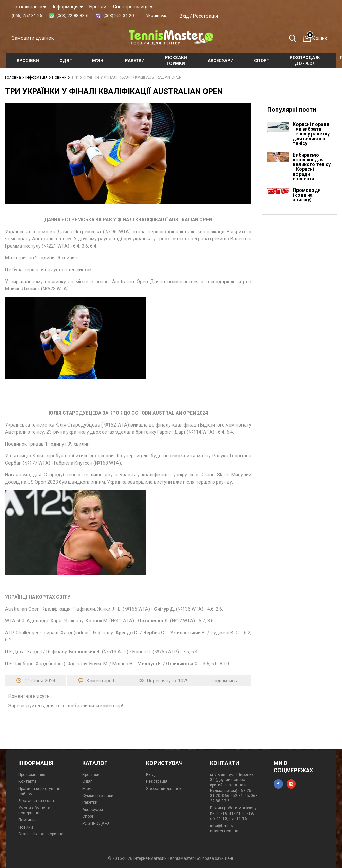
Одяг (87, 781)
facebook (278, 784)
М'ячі (87, 789)
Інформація (68, 7)
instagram (291, 784)
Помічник (28, 820)
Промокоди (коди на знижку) (307, 195)
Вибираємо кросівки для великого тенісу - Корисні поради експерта (312, 167)
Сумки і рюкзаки (98, 796)
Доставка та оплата (38, 801)
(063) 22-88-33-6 (72, 15)
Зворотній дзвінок (164, 789)
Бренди (98, 7)
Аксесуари (93, 810)
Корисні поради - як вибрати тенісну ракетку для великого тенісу (311, 134)
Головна (15, 77)
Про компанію (29, 7)
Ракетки (90, 802)
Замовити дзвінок (33, 38)
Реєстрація (205, 16)
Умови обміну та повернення (34, 811)
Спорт (88, 816)
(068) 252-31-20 (119, 15)
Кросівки (91, 775)
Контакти (27, 781)
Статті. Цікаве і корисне (41, 834)
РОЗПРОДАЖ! (96, 824)
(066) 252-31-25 (27, 15)
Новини (61, 77)
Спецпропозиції (133, 7)
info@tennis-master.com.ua (224, 828)
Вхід (184, 16)
